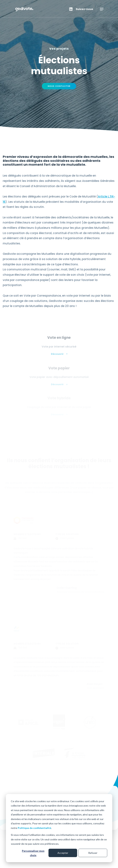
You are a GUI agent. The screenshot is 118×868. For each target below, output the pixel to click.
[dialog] (59, 828)
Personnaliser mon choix (33, 853)
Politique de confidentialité (34, 828)
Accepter (63, 853)
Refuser (93, 853)
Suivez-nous (84, 9)
